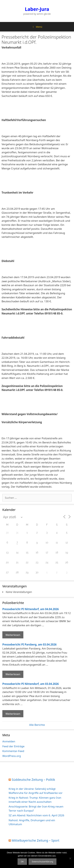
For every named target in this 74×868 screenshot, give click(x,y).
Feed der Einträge (13, 746)
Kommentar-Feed (13, 751)
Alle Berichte (37, 725)
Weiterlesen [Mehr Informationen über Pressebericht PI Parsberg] (13, 674)
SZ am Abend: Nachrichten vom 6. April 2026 (36, 815)
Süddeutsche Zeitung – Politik (33, 780)
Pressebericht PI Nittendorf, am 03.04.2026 (31, 684)
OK (22, 862)
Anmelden (9, 741)
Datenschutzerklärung (42, 862)
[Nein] (70, 858)
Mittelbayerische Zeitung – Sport (35, 840)
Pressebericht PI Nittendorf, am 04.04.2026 (31, 609)
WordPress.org (12, 756)
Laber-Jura (37, 9)
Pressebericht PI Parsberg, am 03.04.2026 (29, 644)
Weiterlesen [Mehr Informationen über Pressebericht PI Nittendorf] (13, 635)
